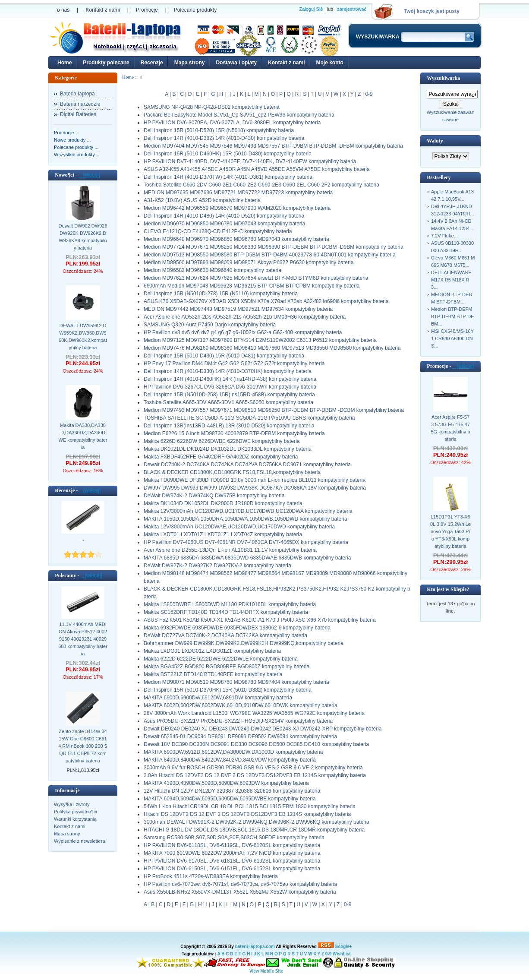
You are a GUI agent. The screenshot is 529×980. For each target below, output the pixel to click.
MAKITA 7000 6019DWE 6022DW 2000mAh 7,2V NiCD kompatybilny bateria (232, 853)
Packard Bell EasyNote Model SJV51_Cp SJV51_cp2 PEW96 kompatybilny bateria (239, 115)
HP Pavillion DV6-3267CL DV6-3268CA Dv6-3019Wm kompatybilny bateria (230, 387)
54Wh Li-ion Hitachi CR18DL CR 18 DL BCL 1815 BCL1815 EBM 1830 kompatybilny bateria (250, 806)
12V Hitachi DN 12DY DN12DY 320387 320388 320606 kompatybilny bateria (232, 791)
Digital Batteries (78, 114)
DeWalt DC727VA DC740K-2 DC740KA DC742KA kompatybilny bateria (225, 635)
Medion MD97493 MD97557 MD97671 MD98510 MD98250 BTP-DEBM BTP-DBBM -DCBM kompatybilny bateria (274, 410)
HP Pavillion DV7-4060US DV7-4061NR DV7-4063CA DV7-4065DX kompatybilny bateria (246, 542)
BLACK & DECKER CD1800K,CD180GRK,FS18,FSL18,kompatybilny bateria (232, 472)
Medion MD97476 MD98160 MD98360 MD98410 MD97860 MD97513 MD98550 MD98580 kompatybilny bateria (272, 348)
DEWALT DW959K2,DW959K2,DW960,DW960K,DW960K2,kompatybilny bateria (83, 337)
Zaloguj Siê (311, 9)
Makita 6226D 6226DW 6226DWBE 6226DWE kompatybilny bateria (222, 441)
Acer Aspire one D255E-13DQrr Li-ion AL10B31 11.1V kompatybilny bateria (230, 550)
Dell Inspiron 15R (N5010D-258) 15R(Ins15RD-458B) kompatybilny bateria (229, 395)
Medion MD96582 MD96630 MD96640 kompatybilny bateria (213, 270)
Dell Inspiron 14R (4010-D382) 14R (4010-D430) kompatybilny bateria (224, 138)
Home (65, 63)
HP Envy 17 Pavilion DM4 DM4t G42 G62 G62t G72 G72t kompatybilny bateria (234, 364)
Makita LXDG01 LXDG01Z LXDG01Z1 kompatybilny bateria (212, 651)
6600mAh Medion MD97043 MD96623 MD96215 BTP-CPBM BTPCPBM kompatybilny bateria (252, 286)
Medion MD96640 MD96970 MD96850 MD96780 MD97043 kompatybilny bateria (236, 239)
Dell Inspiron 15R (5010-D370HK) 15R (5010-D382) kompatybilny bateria (228, 690)
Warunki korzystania (75, 819)
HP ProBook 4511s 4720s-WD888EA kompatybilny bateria (211, 876)
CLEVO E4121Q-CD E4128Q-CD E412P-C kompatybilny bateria (218, 231)
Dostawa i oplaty (236, 63)
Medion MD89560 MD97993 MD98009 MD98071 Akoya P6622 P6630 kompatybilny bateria (249, 262)
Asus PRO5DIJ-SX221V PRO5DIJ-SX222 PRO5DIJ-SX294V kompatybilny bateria (238, 721)
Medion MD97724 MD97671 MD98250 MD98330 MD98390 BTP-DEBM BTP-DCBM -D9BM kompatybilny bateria (274, 247)
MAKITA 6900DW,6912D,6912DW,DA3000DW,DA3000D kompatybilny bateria (233, 752)
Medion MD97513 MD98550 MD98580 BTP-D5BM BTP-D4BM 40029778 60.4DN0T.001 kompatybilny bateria (270, 255)
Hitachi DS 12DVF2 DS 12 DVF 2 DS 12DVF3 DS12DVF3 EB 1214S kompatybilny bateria (247, 814)
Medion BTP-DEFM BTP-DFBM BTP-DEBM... (453, 316)
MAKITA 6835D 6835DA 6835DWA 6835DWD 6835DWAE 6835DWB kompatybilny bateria (247, 558)
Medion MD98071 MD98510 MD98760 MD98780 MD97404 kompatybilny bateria (236, 682)
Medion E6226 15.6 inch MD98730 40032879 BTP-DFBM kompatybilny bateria (234, 433)
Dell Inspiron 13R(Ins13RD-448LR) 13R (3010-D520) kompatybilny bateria (229, 426)
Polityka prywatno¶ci (76, 812)
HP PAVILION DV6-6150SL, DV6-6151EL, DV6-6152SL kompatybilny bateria (232, 869)
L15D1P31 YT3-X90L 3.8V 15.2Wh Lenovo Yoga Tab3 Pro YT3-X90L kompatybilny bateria (450, 531)
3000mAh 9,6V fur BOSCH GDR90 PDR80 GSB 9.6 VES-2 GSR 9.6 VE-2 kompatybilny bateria (253, 768)
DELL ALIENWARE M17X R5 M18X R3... (451, 280)
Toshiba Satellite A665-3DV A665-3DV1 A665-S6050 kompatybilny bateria (228, 402)
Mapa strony (190, 63)
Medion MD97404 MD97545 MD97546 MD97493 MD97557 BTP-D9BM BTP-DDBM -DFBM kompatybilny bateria (273, 146)
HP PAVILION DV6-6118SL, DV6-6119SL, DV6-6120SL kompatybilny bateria (232, 845)
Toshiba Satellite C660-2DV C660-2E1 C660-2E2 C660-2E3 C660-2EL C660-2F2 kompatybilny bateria (261, 185)
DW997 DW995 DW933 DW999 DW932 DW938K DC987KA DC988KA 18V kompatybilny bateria (255, 488)
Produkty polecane (106, 63)
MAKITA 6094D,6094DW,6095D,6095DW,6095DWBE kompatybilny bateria (230, 799)
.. (83, 539)
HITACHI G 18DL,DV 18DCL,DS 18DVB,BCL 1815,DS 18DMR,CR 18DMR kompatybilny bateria (254, 830)
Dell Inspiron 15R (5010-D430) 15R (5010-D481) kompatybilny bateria (224, 356)
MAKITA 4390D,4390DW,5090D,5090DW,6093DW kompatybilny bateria (226, 783)
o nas (63, 10)
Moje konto (329, 63)
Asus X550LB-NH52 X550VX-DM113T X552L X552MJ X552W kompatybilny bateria (240, 892)
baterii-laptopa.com (255, 947)
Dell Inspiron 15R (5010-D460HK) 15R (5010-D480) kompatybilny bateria (228, 154)
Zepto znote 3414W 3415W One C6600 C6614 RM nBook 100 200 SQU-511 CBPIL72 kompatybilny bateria (83, 746)
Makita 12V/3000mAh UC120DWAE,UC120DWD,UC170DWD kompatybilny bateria (239, 527)
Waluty (435, 141)
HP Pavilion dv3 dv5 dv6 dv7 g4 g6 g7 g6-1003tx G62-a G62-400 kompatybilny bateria (243, 332)
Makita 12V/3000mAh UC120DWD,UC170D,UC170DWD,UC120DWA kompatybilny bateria (248, 511)
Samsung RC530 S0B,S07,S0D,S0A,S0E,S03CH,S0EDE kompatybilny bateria (234, 838)
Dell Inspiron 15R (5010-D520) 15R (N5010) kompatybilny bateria (219, 130)
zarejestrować (352, 9)
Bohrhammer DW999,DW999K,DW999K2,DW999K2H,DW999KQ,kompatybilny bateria (244, 643)
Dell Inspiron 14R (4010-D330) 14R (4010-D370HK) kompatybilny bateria (228, 371)
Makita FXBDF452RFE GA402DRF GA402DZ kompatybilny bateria (221, 457)
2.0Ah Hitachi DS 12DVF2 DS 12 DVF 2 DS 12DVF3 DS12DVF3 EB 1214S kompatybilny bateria (255, 775)
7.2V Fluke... (444, 236)
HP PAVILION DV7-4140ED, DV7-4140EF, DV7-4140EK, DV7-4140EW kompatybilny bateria (250, 161)
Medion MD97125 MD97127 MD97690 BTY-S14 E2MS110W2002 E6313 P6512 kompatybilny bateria (260, 340)
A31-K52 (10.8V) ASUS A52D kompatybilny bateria (202, 200)
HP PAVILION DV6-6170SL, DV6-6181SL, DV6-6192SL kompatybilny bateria (232, 861)
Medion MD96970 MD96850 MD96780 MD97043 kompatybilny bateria (224, 224)
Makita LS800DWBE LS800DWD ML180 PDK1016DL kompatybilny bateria (230, 604)
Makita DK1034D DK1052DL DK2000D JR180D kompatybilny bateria (223, 503)
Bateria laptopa (77, 94)
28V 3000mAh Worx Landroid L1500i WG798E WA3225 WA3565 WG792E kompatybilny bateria (254, 713)
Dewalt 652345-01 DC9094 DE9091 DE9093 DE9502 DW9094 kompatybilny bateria (240, 737)
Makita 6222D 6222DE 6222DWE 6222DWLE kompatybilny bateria (221, 659)
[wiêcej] (89, 175)
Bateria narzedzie (80, 104)
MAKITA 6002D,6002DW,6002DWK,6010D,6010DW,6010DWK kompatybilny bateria (241, 705)
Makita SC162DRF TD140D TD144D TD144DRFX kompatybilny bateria (226, 612)
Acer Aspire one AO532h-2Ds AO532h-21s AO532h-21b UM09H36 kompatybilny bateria (245, 317)
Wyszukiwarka (443, 78)
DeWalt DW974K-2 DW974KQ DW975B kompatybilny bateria (214, 496)
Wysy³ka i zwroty (72, 804)
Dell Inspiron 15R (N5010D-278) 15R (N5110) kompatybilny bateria (221, 294)
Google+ (343, 947)
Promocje (147, 10)
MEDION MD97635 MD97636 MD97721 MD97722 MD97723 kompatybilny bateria (238, 193)
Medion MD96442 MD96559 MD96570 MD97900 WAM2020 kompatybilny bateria (237, 208)
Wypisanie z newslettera (80, 841)
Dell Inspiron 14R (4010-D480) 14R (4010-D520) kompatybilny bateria (224, 216)
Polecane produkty (195, 10)
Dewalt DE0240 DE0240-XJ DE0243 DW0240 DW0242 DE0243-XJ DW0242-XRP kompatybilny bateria (263, 729)
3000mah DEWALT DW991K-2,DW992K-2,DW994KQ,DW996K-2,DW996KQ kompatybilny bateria (257, 822)
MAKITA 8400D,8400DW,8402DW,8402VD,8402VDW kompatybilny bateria (230, 760)
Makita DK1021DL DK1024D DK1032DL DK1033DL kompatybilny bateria (228, 449)
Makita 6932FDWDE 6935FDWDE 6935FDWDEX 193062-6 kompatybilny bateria (237, 628)
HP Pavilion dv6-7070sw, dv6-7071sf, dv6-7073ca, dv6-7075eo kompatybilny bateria (240, 884)
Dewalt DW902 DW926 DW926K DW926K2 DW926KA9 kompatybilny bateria (83, 237)
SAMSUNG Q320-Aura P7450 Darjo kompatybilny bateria (210, 325)
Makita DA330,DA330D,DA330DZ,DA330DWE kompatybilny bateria (83, 436)
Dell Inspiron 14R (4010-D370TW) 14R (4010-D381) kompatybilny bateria (228, 177)
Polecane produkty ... (76, 147)
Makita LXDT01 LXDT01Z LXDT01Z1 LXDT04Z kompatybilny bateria (223, 534)
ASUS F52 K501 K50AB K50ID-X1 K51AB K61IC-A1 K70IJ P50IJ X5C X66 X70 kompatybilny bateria (260, 620)
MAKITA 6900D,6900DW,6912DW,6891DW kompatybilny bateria (218, 698)
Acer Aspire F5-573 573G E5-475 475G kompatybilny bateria (450, 428)
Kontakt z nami (102, 10)
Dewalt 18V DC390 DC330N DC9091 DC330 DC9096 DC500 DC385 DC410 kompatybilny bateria (256, 744)
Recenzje (152, 63)
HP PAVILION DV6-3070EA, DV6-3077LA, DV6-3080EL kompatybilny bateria (232, 123)
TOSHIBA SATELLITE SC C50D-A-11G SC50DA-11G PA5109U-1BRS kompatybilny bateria (249, 418)
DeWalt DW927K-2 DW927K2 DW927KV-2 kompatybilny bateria (217, 566)
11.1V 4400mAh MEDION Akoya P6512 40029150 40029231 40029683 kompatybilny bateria (83, 639)
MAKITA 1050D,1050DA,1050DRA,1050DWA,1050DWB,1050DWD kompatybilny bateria (246, 519)
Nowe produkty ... (72, 140)
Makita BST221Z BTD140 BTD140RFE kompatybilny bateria (213, 674)
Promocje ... (67, 133)
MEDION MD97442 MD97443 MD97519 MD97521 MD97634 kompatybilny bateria (238, 309)
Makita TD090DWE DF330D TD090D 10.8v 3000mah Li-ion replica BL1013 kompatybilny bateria (255, 480)
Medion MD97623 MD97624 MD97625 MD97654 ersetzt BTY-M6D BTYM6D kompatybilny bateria (256, 278)
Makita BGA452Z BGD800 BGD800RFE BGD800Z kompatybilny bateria (227, 667)
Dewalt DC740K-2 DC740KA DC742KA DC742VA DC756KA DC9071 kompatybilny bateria (247, 465)
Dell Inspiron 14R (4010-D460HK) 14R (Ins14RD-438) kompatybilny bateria (230, 379)
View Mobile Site (266, 971)
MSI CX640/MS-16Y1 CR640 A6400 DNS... (452, 338)
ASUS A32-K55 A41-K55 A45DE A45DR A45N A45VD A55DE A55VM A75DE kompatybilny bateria (257, 169)
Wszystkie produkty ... (77, 155)
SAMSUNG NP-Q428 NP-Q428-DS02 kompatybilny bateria (212, 107)
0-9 (369, 94)
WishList (342, 954)
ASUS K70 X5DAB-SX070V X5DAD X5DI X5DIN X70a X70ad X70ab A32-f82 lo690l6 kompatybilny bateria (266, 301)
